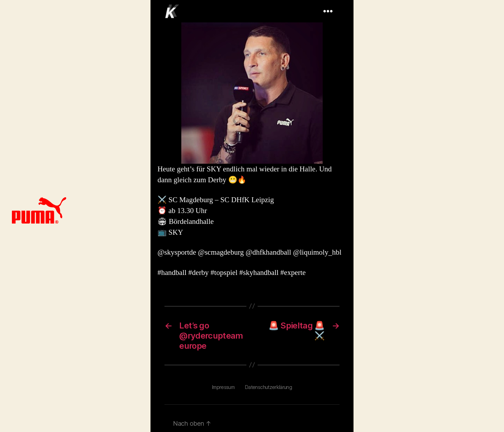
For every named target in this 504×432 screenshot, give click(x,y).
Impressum (223, 387)
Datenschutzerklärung (268, 387)
